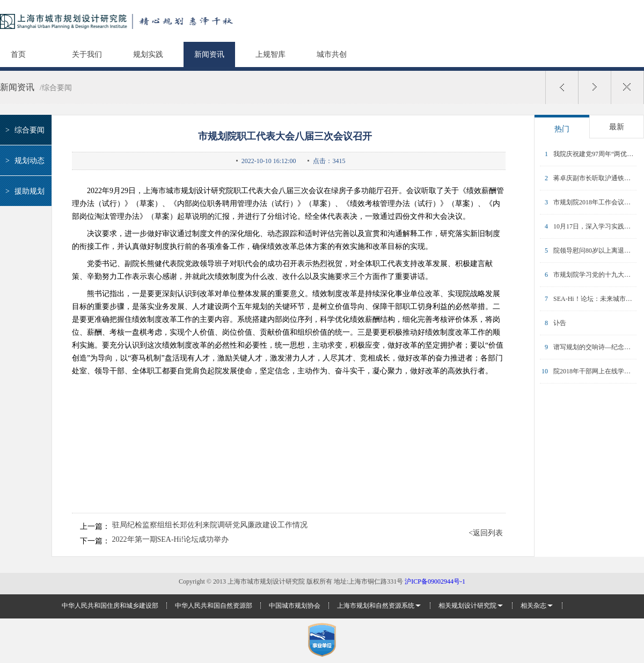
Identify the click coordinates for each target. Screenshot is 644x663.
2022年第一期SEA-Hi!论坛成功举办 (171, 540)
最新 (617, 127)
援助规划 (23, 191)
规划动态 (23, 161)
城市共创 (332, 54)
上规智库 (270, 54)
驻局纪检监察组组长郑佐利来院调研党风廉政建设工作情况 (210, 525)
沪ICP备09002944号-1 (435, 581)
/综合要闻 (56, 88)
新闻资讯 (209, 54)
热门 (562, 129)
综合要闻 (23, 130)
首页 (18, 54)
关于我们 (87, 54)
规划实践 (148, 54)
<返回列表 (486, 533)
